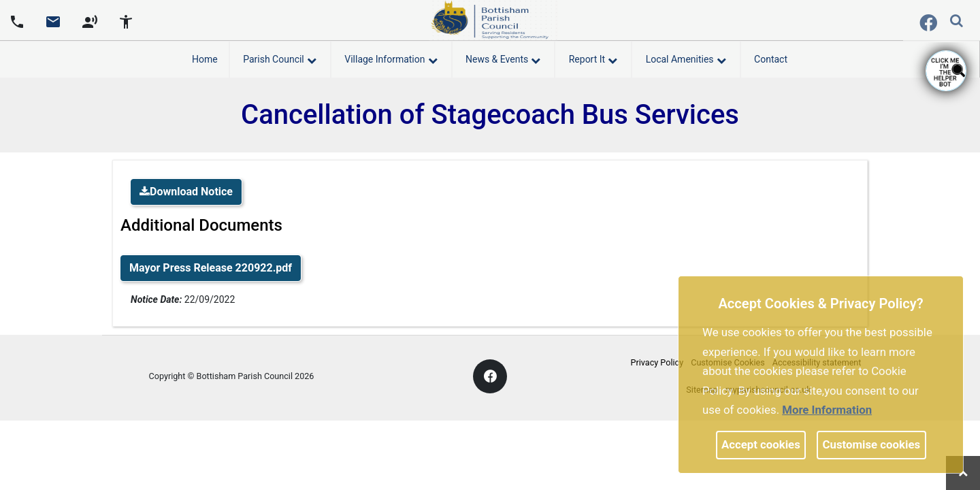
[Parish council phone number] (17, 20)
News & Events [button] (503, 57)
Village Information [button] (391, 57)
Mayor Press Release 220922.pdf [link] (211, 268)
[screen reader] (90, 20)
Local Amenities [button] (686, 57)
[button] (958, 22)
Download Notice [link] (186, 192)
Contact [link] (771, 59)
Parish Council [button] (280, 57)
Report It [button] (593, 57)
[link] (53, 27)
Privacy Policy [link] (657, 362)
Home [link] (205, 59)
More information (827, 410)
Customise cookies (872, 444)
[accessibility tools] (126, 20)
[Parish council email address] (53, 20)
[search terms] (967, 22)
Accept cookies (761, 444)
